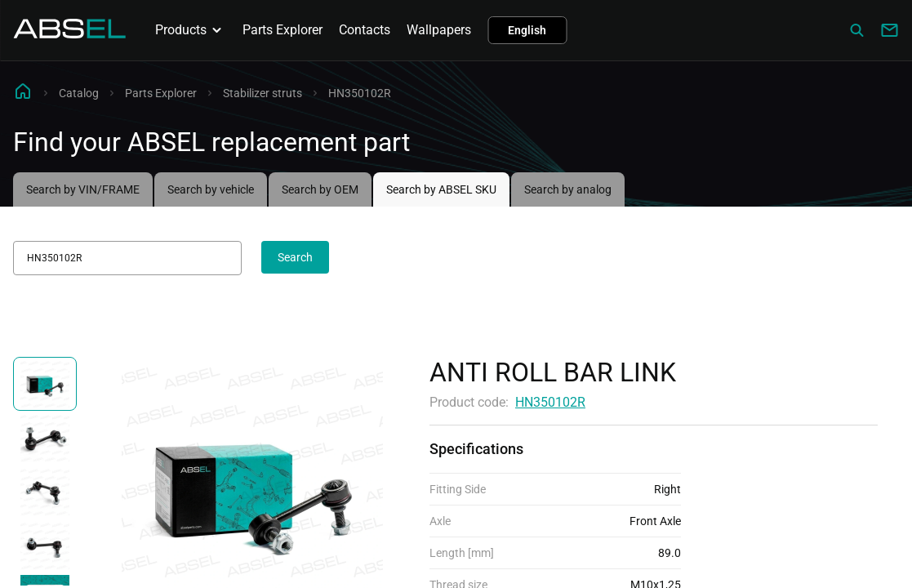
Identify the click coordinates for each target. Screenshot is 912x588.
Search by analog (568, 189)
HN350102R (550, 402)
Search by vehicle (211, 189)
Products (191, 30)
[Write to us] (889, 30)
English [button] (527, 30)
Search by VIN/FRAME (83, 189)
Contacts (365, 30)
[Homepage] (69, 34)
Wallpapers (439, 30)
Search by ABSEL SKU (441, 189)
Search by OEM (320, 189)
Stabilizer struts (262, 93)
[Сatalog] (856, 30)
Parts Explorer (282, 30)
